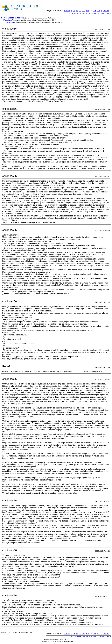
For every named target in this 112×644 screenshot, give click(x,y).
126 (98, 11)
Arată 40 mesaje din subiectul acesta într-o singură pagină (90, 13)
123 (87, 11)
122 (84, 11)
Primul (67, 11)
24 (74, 11)
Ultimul (106, 11)
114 (80, 11)
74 (77, 11)
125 (95, 11)
